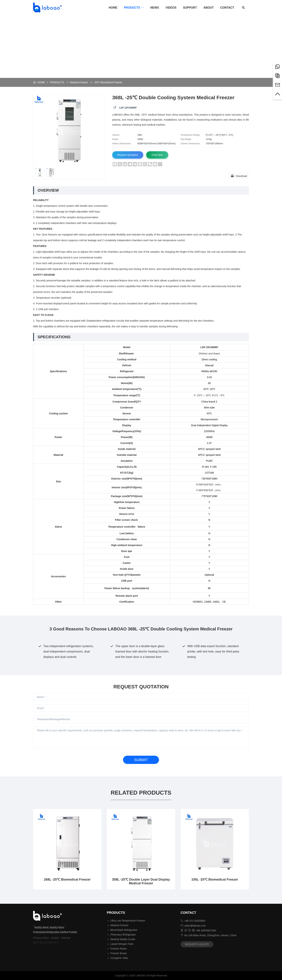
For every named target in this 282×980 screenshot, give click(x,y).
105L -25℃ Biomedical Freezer (215, 880)
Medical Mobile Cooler (123, 939)
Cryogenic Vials (119, 958)
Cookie (55, 938)
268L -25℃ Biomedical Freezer (67, 880)
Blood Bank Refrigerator (124, 930)
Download (239, 176)
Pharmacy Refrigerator (123, 935)
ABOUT (209, 8)
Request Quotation (128, 155)
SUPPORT (190, 8)
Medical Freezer (79, 82)
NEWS (155, 8)
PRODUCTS (134, 8)
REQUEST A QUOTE (197, 944)
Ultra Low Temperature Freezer (128, 921)
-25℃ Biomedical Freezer (108, 82)
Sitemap (66, 938)
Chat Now (159, 155)
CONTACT (227, 8)
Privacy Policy (41, 938)
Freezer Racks (119, 949)
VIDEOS (171, 8)
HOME (113, 8)
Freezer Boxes (119, 953)
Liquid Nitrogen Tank (122, 944)
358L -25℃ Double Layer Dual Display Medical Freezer (141, 881)
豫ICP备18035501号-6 (46, 942)
